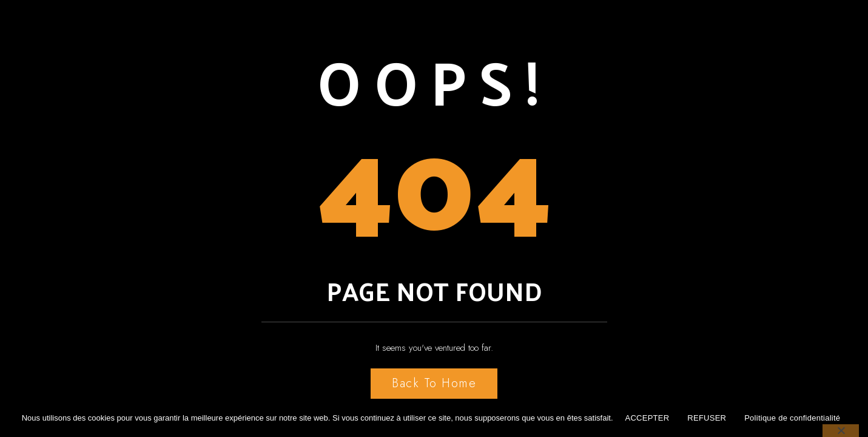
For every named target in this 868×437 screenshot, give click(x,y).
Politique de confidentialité (792, 418)
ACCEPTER (648, 418)
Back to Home (434, 383)
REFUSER (707, 418)
